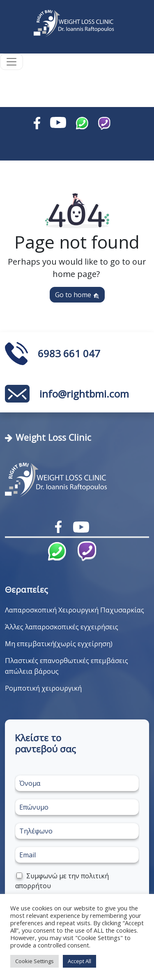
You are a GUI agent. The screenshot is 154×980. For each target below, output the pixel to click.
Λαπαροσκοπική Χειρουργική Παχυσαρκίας (75, 610)
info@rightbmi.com (84, 394)
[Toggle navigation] (11, 62)
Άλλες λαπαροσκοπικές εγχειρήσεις (62, 627)
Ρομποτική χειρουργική (43, 688)
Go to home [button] (77, 295)
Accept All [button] (79, 961)
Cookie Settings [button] (34, 961)
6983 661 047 (69, 353)
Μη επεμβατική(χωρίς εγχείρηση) (59, 644)
